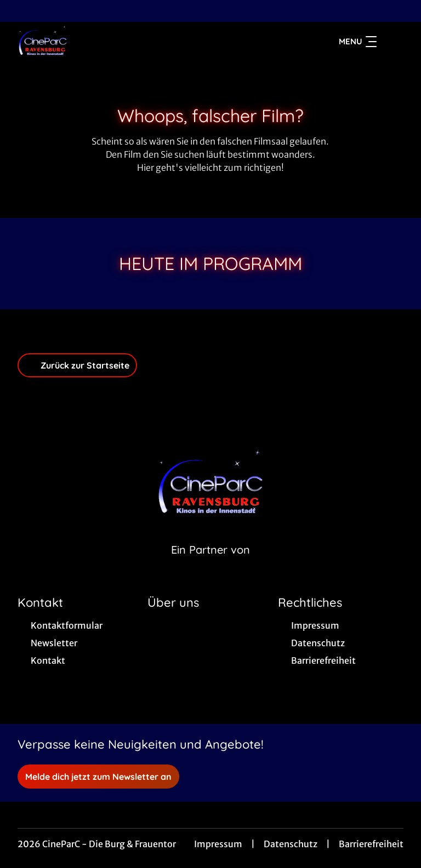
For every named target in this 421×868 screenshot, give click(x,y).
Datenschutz (291, 844)
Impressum (218, 844)
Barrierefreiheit (371, 844)
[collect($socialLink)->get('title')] (20, 11)
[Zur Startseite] (94, 42)
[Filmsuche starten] (392, 42)
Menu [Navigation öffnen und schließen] (358, 42)
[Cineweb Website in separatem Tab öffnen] (210, 564)
